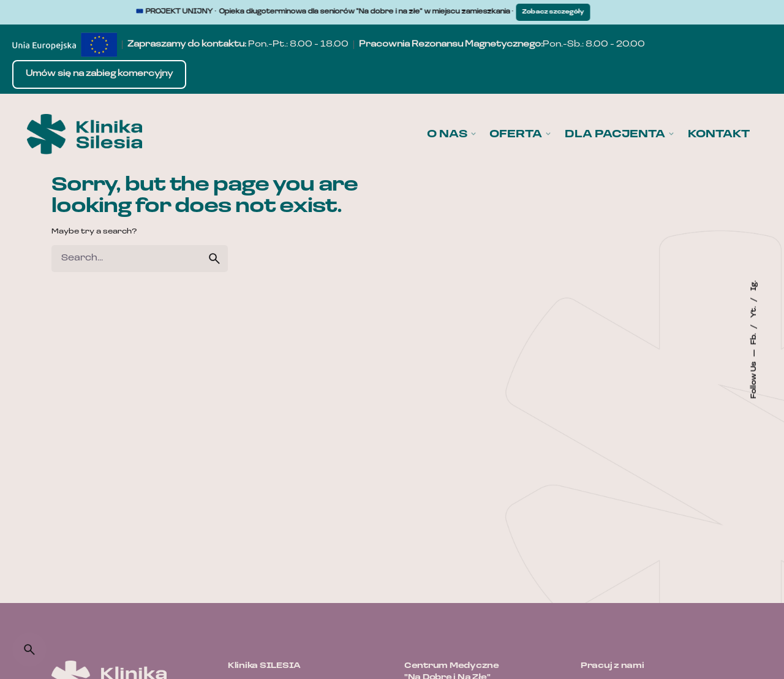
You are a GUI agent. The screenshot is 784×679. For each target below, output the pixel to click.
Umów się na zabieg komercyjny (99, 74)
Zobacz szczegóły (560, 12)
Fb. (754, 338)
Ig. (754, 286)
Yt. (754, 311)
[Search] (29, 650)
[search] (214, 259)
